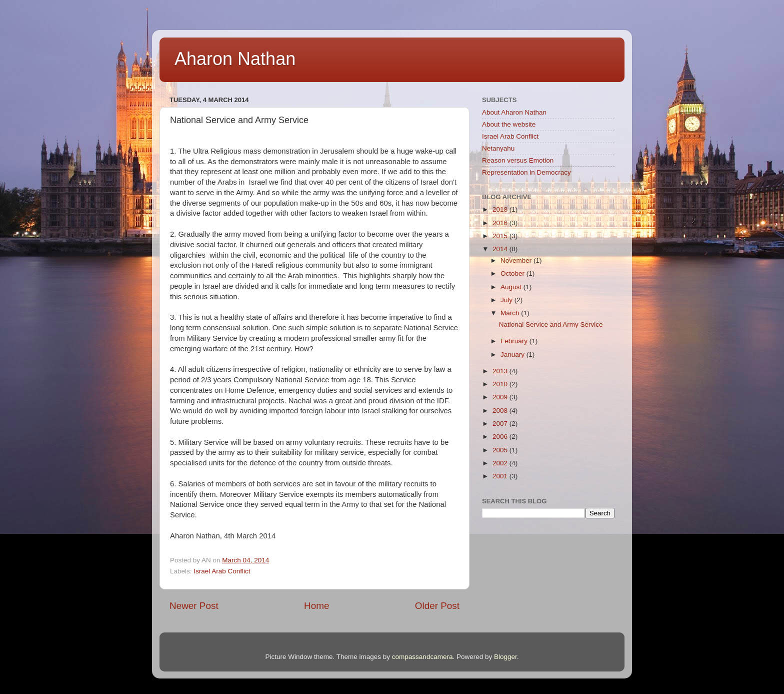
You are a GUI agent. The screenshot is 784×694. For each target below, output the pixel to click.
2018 (501, 209)
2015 (501, 236)
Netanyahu (498, 148)
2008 (501, 411)
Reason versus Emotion (518, 160)
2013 (501, 371)
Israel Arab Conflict (222, 571)
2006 (501, 437)
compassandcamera (422, 657)
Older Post (437, 606)
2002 (501, 463)
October (513, 273)
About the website (509, 124)
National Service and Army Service (551, 324)
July (507, 300)
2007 (501, 424)
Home (316, 606)
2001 (501, 476)
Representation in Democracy (526, 172)
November (517, 260)
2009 (501, 397)
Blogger (505, 657)
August (512, 287)
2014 (501, 249)
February (515, 341)
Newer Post (194, 606)
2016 (501, 223)
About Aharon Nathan (514, 112)
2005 (501, 450)
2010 (501, 384)
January (513, 355)
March (511, 313)
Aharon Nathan (235, 59)
